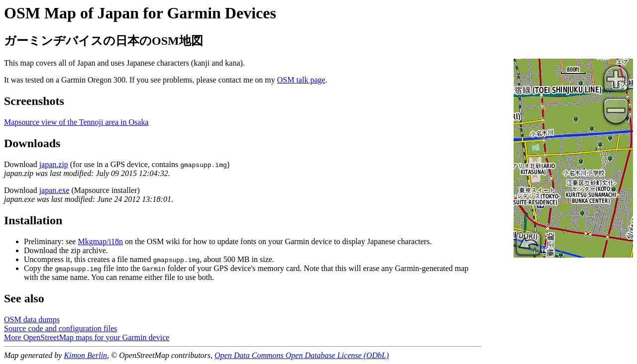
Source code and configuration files (60, 328)
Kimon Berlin (85, 355)
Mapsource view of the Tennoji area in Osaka (76, 122)
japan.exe (54, 190)
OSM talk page (301, 80)
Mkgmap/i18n (100, 241)
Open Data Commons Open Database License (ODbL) (302, 355)
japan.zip (54, 164)
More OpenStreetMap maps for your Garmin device (87, 337)
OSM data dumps (32, 319)
